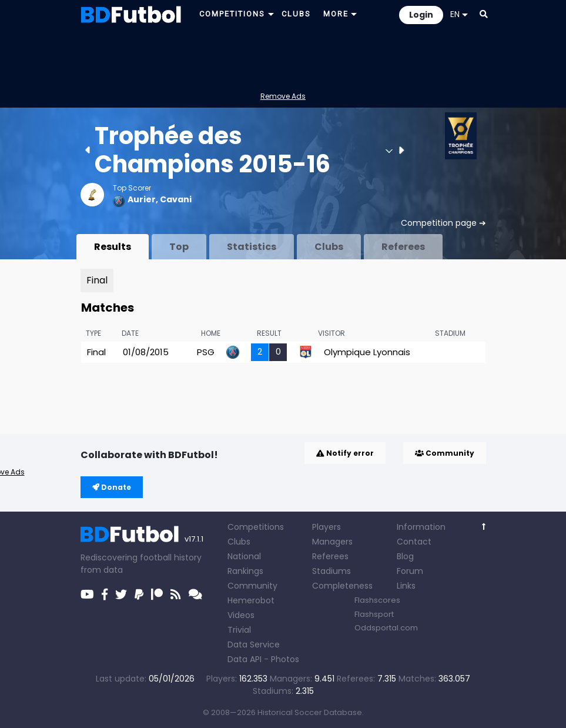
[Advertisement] (283, 56)
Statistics (252, 247)
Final (97, 280)
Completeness (342, 586)
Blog (405, 556)
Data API (245, 659)
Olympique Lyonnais (367, 352)
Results (113, 247)
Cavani (176, 199)
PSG (206, 352)
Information (421, 527)
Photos (285, 659)
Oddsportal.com (386, 628)
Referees (403, 247)
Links (406, 586)
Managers (332, 542)
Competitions (256, 527)
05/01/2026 (172, 679)
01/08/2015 (146, 352)
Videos (241, 615)
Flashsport (374, 614)
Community (445, 453)
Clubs (329, 247)
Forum (410, 571)
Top (179, 247)
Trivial (239, 630)
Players (326, 527)
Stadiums (331, 571)
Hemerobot (251, 600)
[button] (484, 14)
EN (459, 14)
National (244, 556)
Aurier (142, 199)
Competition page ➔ (443, 223)
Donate (112, 487)
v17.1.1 (194, 539)
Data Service (254, 644)
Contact (414, 542)
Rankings (245, 571)
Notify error (345, 453)
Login (421, 15)
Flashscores (377, 600)
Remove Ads (283, 96)
